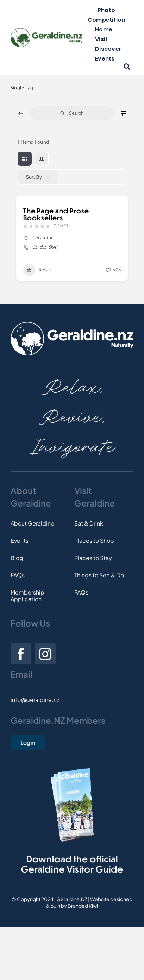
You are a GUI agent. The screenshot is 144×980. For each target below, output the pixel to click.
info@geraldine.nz (35, 700)
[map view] (42, 159)
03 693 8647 (45, 247)
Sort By (34, 177)
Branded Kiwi (83, 906)
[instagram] (45, 654)
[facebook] (21, 654)
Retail (37, 270)
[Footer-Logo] (72, 324)
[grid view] (25, 159)
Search (72, 113)
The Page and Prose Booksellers (56, 214)
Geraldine (43, 238)
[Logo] (46, 30)
